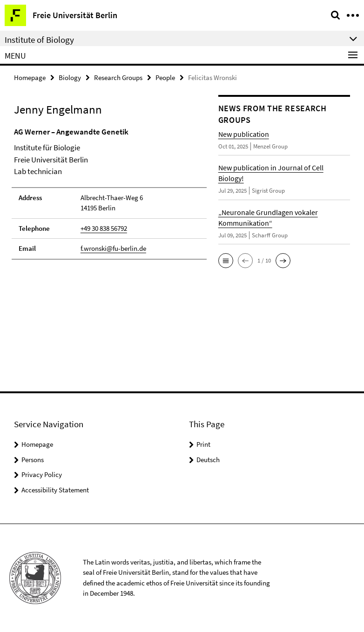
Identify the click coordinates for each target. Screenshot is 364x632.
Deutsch (208, 460)
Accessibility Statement (55, 490)
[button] (226, 261)
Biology (70, 77)
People (165, 77)
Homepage (30, 77)
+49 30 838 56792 (104, 228)
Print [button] (203, 444)
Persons (33, 460)
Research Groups (118, 77)
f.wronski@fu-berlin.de (113, 248)
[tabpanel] (109, 193)
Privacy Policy (42, 474)
